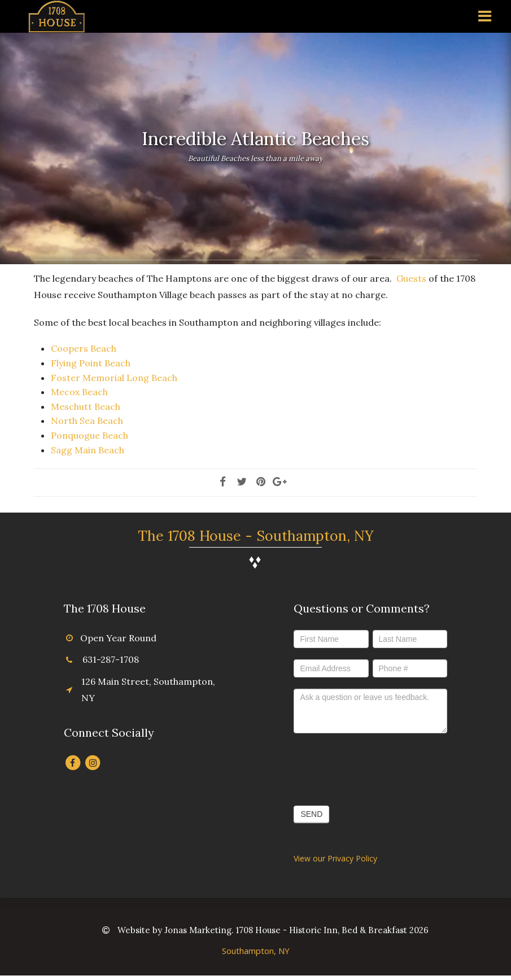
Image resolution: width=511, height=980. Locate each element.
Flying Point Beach (91, 363)
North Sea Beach (87, 421)
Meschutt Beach (86, 406)
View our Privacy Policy (335, 858)
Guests (411, 278)
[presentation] (379, 767)
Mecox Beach (79, 392)
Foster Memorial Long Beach (114, 378)
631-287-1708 (111, 659)
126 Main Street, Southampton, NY (148, 690)
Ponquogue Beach (89, 435)
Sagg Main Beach (88, 450)
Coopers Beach (84, 348)
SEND (311, 814)
